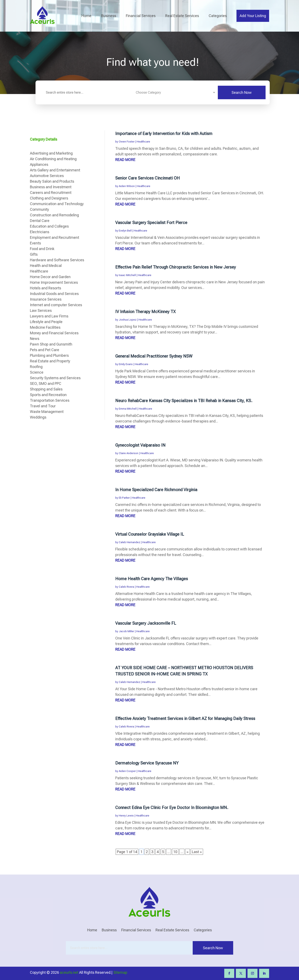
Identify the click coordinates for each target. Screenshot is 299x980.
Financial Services (141, 16)
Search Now (242, 92)
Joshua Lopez (128, 320)
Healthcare (143, 142)
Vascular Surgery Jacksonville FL (146, 623)
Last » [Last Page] (197, 852)
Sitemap (120, 972)
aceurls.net (69, 972)
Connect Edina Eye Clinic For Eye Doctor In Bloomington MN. (172, 808)
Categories (218, 16)
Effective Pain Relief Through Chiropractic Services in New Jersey (176, 267)
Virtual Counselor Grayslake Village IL (150, 534)
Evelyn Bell (125, 231)
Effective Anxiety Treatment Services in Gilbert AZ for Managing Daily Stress (185, 719)
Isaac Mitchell (127, 275)
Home (86, 16)
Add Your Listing (253, 16)
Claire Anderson (129, 453)
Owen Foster (127, 142)
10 (175, 852)
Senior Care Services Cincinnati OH (148, 178)
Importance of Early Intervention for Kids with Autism (164, 134)
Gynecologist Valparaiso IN (140, 445)
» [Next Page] (187, 852)
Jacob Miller (126, 631)
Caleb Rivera (126, 587)
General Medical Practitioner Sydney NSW (154, 356)
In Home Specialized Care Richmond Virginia (156, 490)
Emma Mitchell (128, 409)
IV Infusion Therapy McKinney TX (145, 312)
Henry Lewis (126, 816)
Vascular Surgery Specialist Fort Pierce (151, 223)
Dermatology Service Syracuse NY (147, 763)
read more (125, 160)
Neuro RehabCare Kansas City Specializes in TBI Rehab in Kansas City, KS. (184, 401)
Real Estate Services (182, 16)
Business (109, 16)
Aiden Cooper (127, 771)
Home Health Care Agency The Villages (152, 579)
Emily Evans (126, 364)
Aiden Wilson (127, 186)
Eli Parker (124, 498)
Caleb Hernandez (129, 542)
